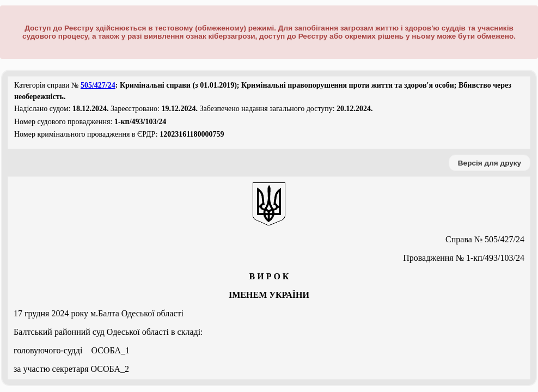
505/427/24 (98, 85)
